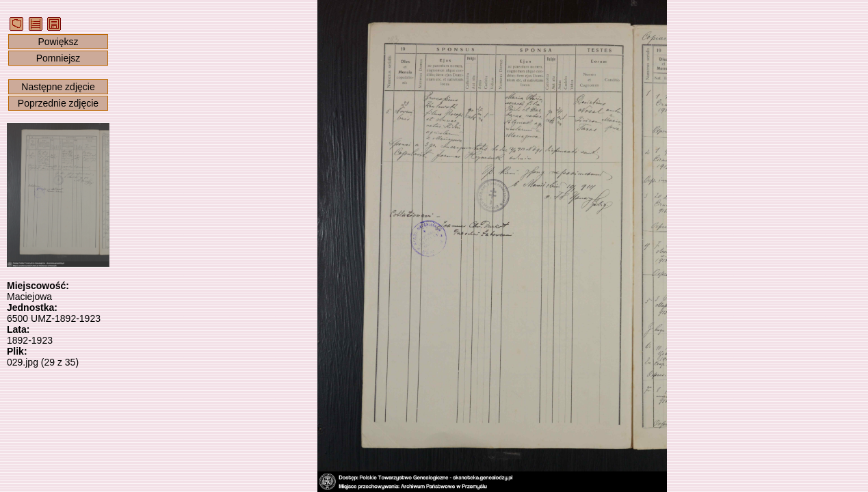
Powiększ (58, 42)
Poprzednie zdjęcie (58, 103)
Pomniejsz (58, 58)
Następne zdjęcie (58, 87)
